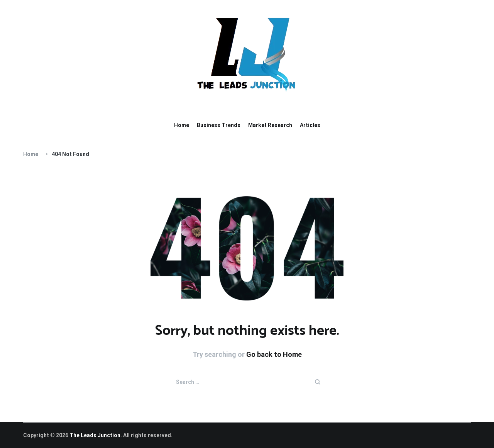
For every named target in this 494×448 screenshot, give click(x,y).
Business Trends (219, 125)
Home (182, 125)
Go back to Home (274, 354)
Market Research (270, 125)
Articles (310, 125)
